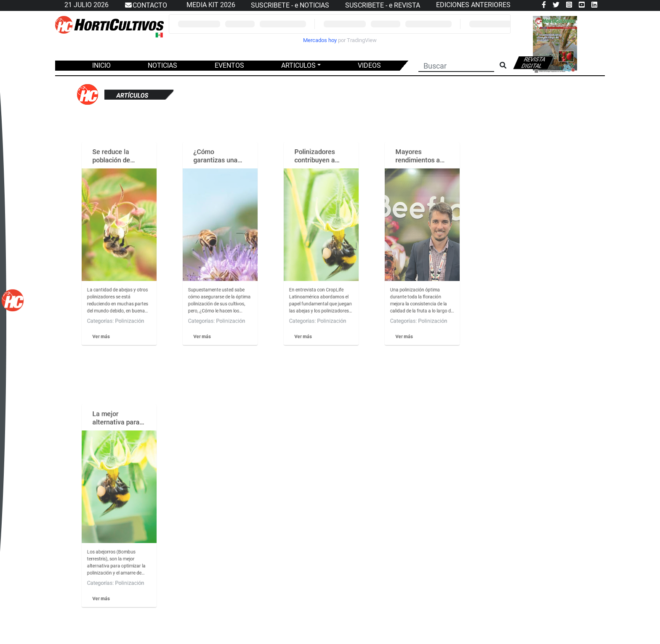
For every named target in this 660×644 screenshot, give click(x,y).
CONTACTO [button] (146, 5)
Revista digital (534, 63)
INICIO (101, 65)
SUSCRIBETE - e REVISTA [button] (383, 5)
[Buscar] (456, 65)
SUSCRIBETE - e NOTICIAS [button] (290, 5)
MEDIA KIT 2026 (211, 5)
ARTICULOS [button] (298, 65)
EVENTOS (229, 65)
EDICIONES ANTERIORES (473, 5)
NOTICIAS (162, 65)
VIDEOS (369, 65)
